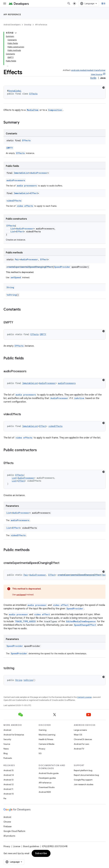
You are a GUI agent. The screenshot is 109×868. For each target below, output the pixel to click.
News (6, 749)
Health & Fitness (46, 739)
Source (7, 744)
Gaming (43, 730)
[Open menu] (5, 4)
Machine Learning (47, 735)
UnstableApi (15, 91)
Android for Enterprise (14, 735)
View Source (97, 74)
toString (12, 295)
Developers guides (47, 778)
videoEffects (14, 201)
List (13, 229)
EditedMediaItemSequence (81, 621)
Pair (17, 259)
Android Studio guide (49, 773)
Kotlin (93, 78)
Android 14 (9, 775)
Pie (5, 798)
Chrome (7, 822)
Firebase (8, 826)
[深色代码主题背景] (104, 331)
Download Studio (47, 787)
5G (40, 753)
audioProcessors (16, 180)
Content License (84, 697)
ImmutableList (22, 173)
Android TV (79, 749)
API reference (12, 14)
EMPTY (10, 148)
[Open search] (69, 4)
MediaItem (33, 110)
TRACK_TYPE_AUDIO (25, 621)
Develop (28, 25)
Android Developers (12, 25)
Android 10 (9, 794)
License (17, 846)
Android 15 (9, 770)
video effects (25, 206)
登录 (104, 4)
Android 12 (9, 784)
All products (9, 836)
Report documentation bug (86, 775)
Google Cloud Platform (14, 831)
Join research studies (84, 784)
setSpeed (16, 277)
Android (7, 730)
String (10, 287)
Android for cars (81, 744)
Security (7, 739)
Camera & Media (46, 744)
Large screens (80, 730)
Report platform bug (83, 770)
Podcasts (8, 758)
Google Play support (83, 780)
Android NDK (45, 792)
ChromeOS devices (83, 739)
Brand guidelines (31, 846)
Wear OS (78, 735)
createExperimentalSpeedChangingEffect (30, 267)
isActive (79, 398)
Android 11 (8, 789)
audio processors (27, 186)
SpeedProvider (62, 267)
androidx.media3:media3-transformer (88, 70)
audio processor (37, 605)
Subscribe (41, 853)
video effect (61, 605)
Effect (34, 193)
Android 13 (8, 780)
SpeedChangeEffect (85, 625)
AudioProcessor (39, 173)
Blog (6, 753)
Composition (55, 110)
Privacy (42, 749)
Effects (33, 94)
